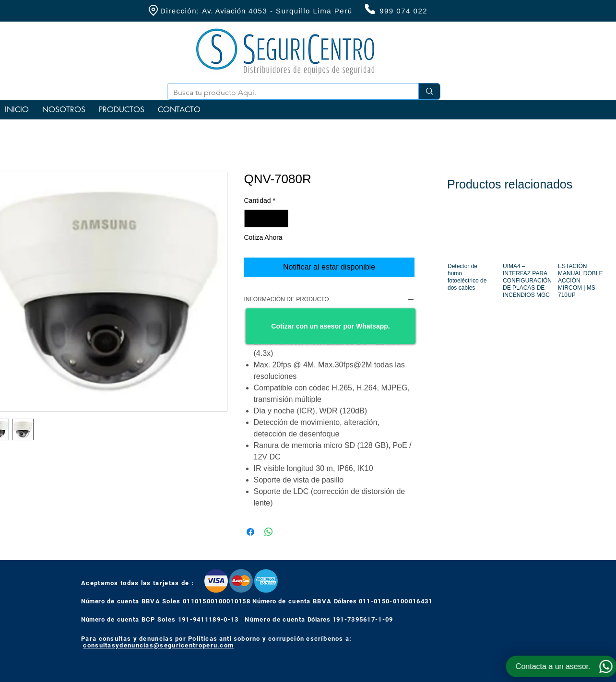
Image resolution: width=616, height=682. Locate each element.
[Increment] (281, 218)
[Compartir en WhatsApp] (269, 532)
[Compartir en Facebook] (250, 532)
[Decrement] (252, 218)
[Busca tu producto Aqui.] (286, 93)
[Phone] (370, 9)
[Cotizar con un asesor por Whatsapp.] (331, 326)
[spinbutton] (266, 218)
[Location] (153, 10)
